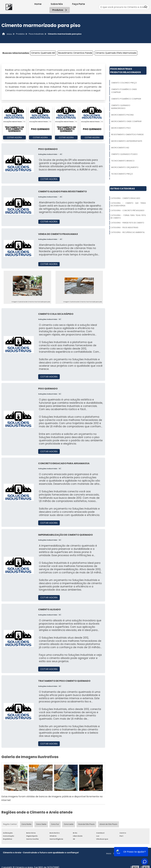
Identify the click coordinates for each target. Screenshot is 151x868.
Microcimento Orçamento (125, 167)
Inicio (109, 853)
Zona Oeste (41, 824)
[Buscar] (146, 7)
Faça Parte (78, 4)
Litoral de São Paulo (108, 824)
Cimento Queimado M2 (43, 53)
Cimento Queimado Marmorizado (121, 107)
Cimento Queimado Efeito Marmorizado (116, 53)
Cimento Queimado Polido (124, 154)
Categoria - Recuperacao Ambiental (128, 232)
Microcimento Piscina (122, 115)
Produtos (60, 10)
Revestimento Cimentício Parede (75, 53)
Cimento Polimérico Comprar (126, 99)
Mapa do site (142, 853)
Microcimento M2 (120, 148)
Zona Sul (55, 824)
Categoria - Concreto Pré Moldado (127, 210)
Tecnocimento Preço (122, 174)
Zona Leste (69, 824)
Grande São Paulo (87, 824)
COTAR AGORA (14, 137)
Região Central (10, 824)
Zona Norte (26, 824)
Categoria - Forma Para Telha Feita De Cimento (128, 217)
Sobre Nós (57, 4)
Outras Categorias (123, 189)
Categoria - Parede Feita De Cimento (127, 223)
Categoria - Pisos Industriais (124, 227)
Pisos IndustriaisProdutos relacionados (126, 71)
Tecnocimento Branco (123, 161)
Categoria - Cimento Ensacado (125, 198)
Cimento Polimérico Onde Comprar (124, 91)
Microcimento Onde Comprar (126, 121)
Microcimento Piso (121, 128)
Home (38, 4)
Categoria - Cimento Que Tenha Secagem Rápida (128, 204)
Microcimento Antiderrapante (127, 141)
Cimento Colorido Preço (124, 83)
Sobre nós (118, 853)
